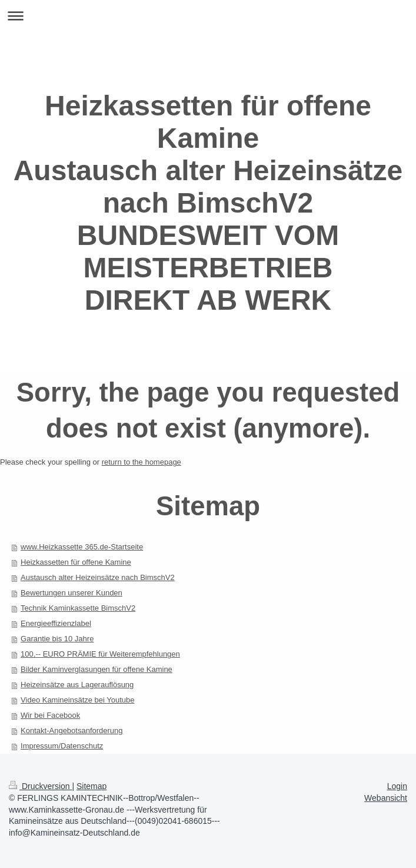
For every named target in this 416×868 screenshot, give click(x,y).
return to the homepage (142, 462)
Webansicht (386, 798)
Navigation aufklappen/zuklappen (208, 16)
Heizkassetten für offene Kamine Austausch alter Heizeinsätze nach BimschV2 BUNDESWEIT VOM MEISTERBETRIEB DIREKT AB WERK (208, 203)
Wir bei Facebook (50, 715)
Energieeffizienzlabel (56, 623)
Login (397, 786)
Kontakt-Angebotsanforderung (71, 730)
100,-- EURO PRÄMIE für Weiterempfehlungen (100, 654)
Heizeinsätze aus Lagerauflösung (77, 685)
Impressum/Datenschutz (62, 746)
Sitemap (91, 786)
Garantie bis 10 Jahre (57, 639)
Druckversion (40, 786)
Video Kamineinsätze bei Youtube (77, 700)
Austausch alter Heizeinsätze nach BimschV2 (98, 577)
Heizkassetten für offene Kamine (76, 562)
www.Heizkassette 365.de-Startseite (82, 547)
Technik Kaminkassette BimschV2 (78, 608)
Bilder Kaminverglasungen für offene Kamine (96, 669)
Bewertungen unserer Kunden (71, 593)
